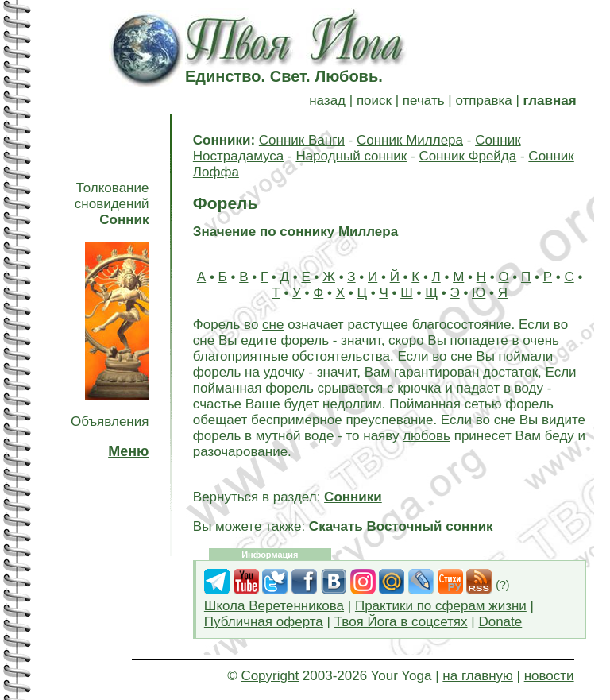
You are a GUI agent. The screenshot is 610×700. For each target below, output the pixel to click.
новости (549, 676)
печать (424, 101)
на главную (477, 676)
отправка (483, 101)
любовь (427, 436)
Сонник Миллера (410, 140)
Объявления (110, 422)
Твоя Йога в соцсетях (401, 622)
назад (327, 101)
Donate (500, 622)
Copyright (270, 676)
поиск (374, 101)
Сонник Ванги (302, 140)
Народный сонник (351, 156)
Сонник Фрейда (467, 156)
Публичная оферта (264, 622)
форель (305, 340)
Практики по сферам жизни (441, 606)
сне (273, 325)
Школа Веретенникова (274, 606)
